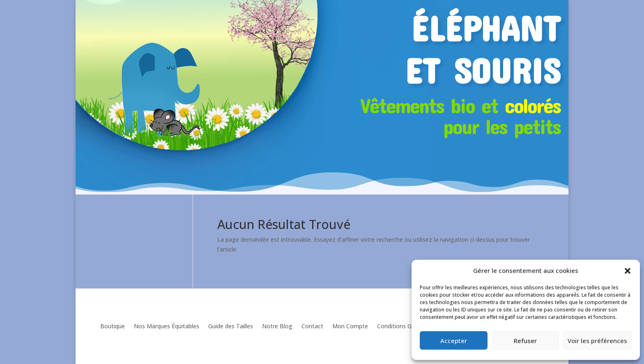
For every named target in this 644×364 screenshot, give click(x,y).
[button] (628, 271)
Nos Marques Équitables (167, 326)
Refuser (525, 341)
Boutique (113, 326)
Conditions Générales (406, 326)
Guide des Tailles (231, 326)
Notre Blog (277, 326)
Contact (312, 326)
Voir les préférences (597, 341)
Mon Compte (350, 326)
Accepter (454, 341)
